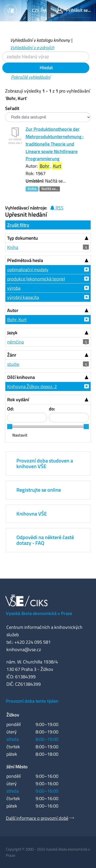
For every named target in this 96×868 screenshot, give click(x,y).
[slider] (10, 427)
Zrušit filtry (18, 225)
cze (36, 10)
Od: (10, 409)
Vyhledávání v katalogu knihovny (40, 40)
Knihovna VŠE (32, 514)
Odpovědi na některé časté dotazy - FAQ (45, 540)
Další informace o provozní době (37, 818)
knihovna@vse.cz (24, 649)
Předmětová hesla (25, 260)
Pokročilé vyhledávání (31, 77)
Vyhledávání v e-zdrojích (32, 48)
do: (52, 409)
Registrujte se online (39, 490)
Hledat (46, 68)
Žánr (12, 355)
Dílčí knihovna (21, 377)
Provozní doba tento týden (32, 701)
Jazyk (12, 333)
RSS (57, 208)
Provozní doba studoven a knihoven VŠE (45, 463)
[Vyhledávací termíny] (46, 57)
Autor (13, 310)
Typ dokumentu (23, 238)
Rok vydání (18, 400)
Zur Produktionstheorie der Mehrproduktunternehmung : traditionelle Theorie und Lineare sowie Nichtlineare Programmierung (55, 144)
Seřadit (12, 108)
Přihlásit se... (74, 10)
